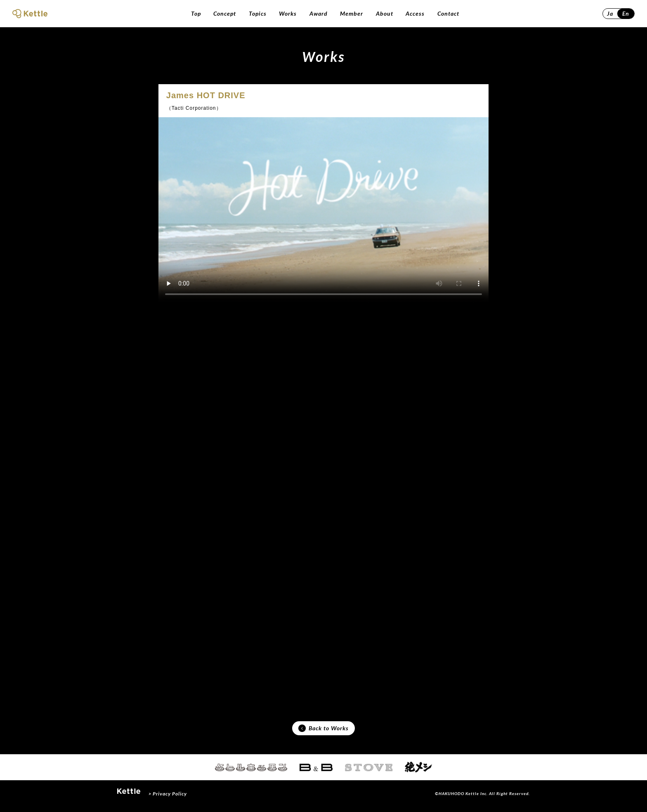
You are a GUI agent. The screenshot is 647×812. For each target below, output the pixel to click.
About (385, 13)
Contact (448, 13)
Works (288, 13)
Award (319, 13)
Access (415, 13)
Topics (258, 13)
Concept (225, 13)
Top (196, 13)
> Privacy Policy (168, 799)
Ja (610, 13)
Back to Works (323, 732)
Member (352, 13)
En (626, 13)
